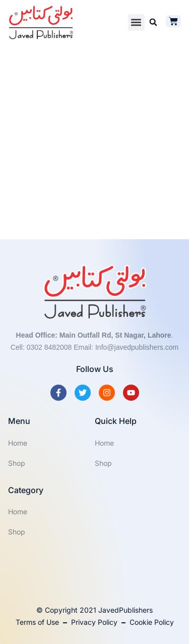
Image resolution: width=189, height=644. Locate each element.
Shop (17, 463)
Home (18, 443)
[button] (136, 22)
